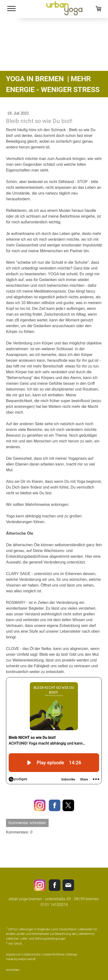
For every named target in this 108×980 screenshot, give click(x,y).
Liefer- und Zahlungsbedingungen (43, 939)
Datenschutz (32, 954)
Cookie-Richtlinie (53, 954)
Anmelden (13, 970)
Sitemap (72, 954)
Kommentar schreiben (27, 823)
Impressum (14, 954)
